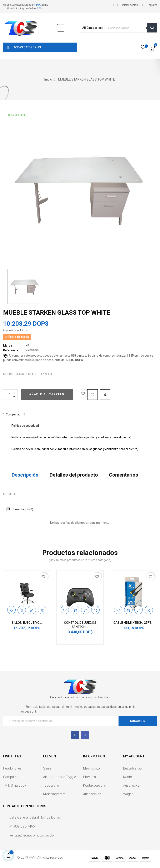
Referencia (11, 350)
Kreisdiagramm (54, 794)
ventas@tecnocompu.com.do (32, 835)
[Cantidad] (10, 395)
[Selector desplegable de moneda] (110, 5)
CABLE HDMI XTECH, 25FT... (133, 623)
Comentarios (124, 475)
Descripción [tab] (25, 475)
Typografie (51, 785)
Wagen (128, 794)
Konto (128, 777)
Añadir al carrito (47, 394)
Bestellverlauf (133, 768)
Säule (47, 768)
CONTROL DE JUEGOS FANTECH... (80, 625)
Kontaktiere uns (94, 785)
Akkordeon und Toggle (60, 777)
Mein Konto (91, 768)
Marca (8, 346)
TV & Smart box (15, 785)
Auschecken (92, 794)
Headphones (12, 768)
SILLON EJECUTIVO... (27, 623)
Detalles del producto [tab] (74, 475)
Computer (10, 777)
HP (27, 346)
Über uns (89, 777)
